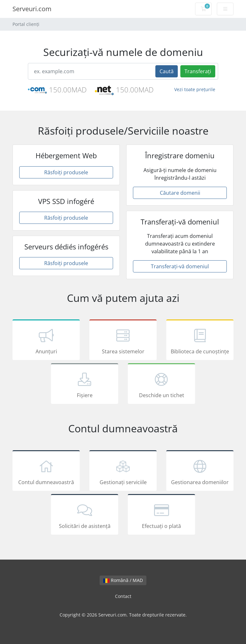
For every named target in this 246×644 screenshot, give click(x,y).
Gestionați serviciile (123, 472)
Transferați (198, 71)
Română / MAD (123, 580)
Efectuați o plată (161, 515)
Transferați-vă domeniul (180, 266)
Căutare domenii (180, 193)
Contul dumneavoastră (46, 472)
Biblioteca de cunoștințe (200, 341)
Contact (123, 596)
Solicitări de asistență (85, 515)
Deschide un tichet (161, 385)
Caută (167, 71)
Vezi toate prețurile (195, 89)
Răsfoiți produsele (66, 172)
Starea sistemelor (123, 341)
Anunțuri (46, 341)
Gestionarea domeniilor (200, 472)
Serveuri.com (32, 9)
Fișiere (85, 385)
